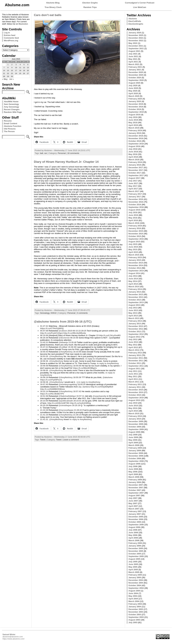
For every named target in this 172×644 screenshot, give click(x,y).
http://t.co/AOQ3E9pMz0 (102, 387)
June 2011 (133, 374)
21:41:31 (44, 419)
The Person (9, 131)
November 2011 (136, 361)
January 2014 (135, 292)
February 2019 (135, 130)
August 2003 (134, 620)
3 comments (82, 313)
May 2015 (133, 249)
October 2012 (135, 331)
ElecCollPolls (135, 21)
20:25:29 (44, 405)
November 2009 (136, 424)
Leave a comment (71, 440)
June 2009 (133, 437)
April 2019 (133, 125)
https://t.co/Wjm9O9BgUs (85, 368)
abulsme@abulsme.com (13, 637)
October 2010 (135, 395)
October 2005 (135, 554)
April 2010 (133, 411)
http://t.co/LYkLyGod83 (110, 335)
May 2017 (133, 186)
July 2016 (133, 212)
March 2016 (134, 223)
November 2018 (136, 138)
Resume (8, 121)
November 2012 (136, 329)
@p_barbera (84, 387)
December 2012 (136, 326)
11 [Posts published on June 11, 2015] (20, 68)
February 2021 (135, 67)
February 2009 (135, 448)
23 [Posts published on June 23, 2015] (12, 73)
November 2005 (136, 551)
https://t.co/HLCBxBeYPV (52, 394)
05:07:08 (44, 331)
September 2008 (136, 461)
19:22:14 (44, 391)
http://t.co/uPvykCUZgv (51, 333)
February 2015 (135, 257)
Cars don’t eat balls (48, 15)
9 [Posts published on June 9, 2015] (12, 68)
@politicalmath (66, 401)
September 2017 (136, 175)
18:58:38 (44, 382)
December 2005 (136, 548)
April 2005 (133, 570)
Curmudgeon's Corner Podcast (140, 3)
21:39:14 (77, 415)
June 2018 (133, 152)
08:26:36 (44, 338)
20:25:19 (76, 405)
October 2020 (135, 78)
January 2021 (135, 70)
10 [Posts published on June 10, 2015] (16, 68)
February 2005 (135, 575)
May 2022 (133, 43)
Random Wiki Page (13, 112)
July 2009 (133, 435)
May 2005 (133, 567)
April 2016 (133, 220)
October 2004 (135, 585)
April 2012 (133, 347)
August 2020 (134, 83)
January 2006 (135, 546)
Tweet (43, 440)
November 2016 (136, 202)
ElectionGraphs (136, 24)
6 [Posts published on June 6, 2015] (28, 65)
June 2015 (133, 247)
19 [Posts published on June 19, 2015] (24, 70)
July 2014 (133, 276)
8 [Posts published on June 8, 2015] (8, 68)
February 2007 (135, 511)
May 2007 (133, 503)
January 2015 (135, 260)
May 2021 (133, 59)
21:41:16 (44, 415)
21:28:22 (78, 410)
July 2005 (133, 562)
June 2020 (133, 88)
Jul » (11, 79)
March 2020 (134, 96)
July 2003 (133, 622)
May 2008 (133, 472)
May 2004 (133, 596)
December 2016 (136, 199)
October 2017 (135, 173)
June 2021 (133, 56)
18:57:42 (77, 391)
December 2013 (136, 294)
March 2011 (134, 382)
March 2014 (134, 287)
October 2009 (135, 427)
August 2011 (134, 369)
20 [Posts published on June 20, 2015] (28, 70)
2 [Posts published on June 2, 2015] (12, 65)
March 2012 (134, 350)
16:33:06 (77, 352)
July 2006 (133, 530)
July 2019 (133, 117)
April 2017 (133, 189)
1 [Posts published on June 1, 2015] (8, 65)
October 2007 (135, 490)
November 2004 (136, 583)
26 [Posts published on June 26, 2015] (24, 73)
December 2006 (136, 517)
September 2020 (136, 80)
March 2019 (134, 128)
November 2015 (136, 234)
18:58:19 (44, 377)
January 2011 (135, 387)
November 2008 (136, 456)
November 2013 (136, 297)
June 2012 (133, 342)
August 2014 (134, 273)
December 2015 (136, 231)
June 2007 (133, 501)
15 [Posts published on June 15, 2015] (8, 70)
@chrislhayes (65, 405)
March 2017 (134, 191)
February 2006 (135, 543)
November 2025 (136, 35)
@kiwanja (63, 342)
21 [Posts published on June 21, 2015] (4, 73)
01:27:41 (44, 326)
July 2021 (133, 54)
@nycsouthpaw (66, 410)
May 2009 (133, 440)
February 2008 (135, 480)
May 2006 (133, 535)
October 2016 (135, 205)
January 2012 (135, 355)
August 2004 (134, 591)
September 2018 (136, 144)
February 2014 (135, 289)
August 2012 (134, 337)
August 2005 (134, 559)
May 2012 (133, 345)
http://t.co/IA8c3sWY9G (58, 403)
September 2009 (136, 429)
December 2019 (136, 104)
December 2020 (136, 72)
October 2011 (135, 363)
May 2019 (133, 123)
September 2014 (136, 271)
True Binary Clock (53, 7)
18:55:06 (77, 366)
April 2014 (133, 284)
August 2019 (134, 115)
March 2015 (134, 255)
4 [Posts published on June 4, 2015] (20, 65)
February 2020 (135, 99)
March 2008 (134, 477)
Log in (7, 33)
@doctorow (64, 338)
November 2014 (136, 265)
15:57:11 (80, 396)
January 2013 (135, 324)
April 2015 (133, 252)
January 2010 (135, 419)
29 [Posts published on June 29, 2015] (8, 76)
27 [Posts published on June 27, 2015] (28, 73)
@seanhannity (99, 396)
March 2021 (134, 64)
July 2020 (133, 85)
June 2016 (133, 215)
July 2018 (133, 149)
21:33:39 (44, 410)
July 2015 (133, 244)
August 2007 (134, 495)
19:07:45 (44, 384)
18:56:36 (44, 361)
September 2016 (136, 207)
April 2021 (133, 62)
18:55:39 (77, 377)
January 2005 (135, 577)
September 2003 (136, 617)
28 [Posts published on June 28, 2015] (4, 76)
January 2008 (135, 482)
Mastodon (23, 24)
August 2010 (134, 400)
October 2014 (135, 268)
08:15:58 (74, 338)
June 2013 (133, 310)
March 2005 (134, 572)
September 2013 (136, 302)
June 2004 (133, 593)
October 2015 (135, 236)
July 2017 (133, 181)
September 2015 (136, 239)
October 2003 (135, 615)
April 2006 (133, 538)
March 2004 (134, 601)
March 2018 (134, 160)
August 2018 (134, 146)
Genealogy (45, 313)
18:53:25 (44, 356)
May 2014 (133, 281)
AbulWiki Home (11, 102)
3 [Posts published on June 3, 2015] (16, 65)
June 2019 (133, 120)
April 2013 (133, 316)
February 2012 (135, 353)
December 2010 (136, 390)
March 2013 (134, 318)
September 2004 (136, 588)
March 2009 (134, 445)
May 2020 (133, 91)
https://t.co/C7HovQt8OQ (52, 328)
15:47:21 (44, 347)
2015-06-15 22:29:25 (77, 331)
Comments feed (11, 38)
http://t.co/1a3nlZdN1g (80, 403)
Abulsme (133, 19)
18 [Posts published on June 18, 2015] (20, 70)
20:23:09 (44, 401)
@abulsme (108, 377)
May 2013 (133, 313)
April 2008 (133, 474)
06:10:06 (44, 335)
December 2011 (136, 358)
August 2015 (134, 242)
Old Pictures (10, 129)
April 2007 (133, 506)
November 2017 (136, 170)
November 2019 (136, 107)
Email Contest (10, 123)
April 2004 (133, 599)
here (88, 290)
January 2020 (135, 101)
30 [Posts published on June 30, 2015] (12, 76)
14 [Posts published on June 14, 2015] (4, 70)
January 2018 (135, 165)
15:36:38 (72, 347)
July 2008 (133, 466)
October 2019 (135, 109)
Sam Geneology (11, 104)
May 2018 (133, 154)
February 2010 (135, 416)
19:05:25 (81, 384)
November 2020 (136, 75)
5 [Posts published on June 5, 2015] (24, 65)
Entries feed (10, 35)
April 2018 (133, 157)
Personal (62, 153)
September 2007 (136, 493)
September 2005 (136, 556)
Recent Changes (12, 109)
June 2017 (133, 183)
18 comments (73, 153)
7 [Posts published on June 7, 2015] (4, 68)
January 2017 (135, 197)
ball (42, 153)
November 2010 (136, 392)
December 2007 (136, 485)
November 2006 (136, 519)
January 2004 (135, 607)
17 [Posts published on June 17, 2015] (16, 70)
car (46, 153)
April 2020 (133, 93)
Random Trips (90, 7)
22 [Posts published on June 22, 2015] (8, 73)
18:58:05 (44, 370)
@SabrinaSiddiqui (67, 396)
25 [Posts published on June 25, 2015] (20, 73)
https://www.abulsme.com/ (13, 639)
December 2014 (136, 263)
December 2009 (136, 421)
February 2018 (135, 162)
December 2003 (136, 609)
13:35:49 (72, 342)
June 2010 (133, 406)
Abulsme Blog (53, 3)
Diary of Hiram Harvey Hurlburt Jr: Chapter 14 (66, 162)
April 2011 (133, 379)
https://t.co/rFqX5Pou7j (51, 380)
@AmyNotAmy (66, 352)
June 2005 (133, 564)
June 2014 (133, 279)
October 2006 (135, 522)
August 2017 (134, 178)
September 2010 (136, 398)
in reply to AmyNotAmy (96, 359)
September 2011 (136, 366)
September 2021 (136, 48)
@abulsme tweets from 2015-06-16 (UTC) (63, 322)
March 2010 (134, 413)
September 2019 (136, 112)
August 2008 (134, 464)
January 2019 (135, 133)
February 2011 (135, 384)
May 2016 (133, 218)
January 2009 (135, 451)
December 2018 (136, 136)
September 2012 (136, 334)
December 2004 (136, 580)
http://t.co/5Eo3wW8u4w (75, 333)
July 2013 (133, 308)
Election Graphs (90, 3)
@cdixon (63, 331)
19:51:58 (44, 396)
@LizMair (63, 347)
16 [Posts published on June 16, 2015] (12, 70)
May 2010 (133, 408)
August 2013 (134, 305)
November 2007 (136, 488)
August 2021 (134, 51)
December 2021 (136, 46)
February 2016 (135, 226)
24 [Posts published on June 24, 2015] (16, 73)
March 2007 (134, 509)
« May (5, 79)
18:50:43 (44, 352)
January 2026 (135, 33)
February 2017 (135, 194)
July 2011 (133, 371)
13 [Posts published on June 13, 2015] (28, 68)
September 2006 (136, 525)
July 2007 (133, 498)
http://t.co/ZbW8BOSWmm (52, 389)
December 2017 (136, 167)
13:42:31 (44, 342)
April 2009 (133, 443)
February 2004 (135, 604)
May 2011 (133, 376)
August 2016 (134, 210)
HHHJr (53, 313)
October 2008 (135, 458)
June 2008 (133, 469)
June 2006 (133, 533)
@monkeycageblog (68, 384)
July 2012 (133, 339)
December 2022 (136, 38)
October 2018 (135, 141)
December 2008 (136, 453)
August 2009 (134, 432)
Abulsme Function (13, 126)
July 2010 (133, 403)
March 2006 (134, 540)
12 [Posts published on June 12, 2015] (24, 68)
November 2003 (136, 612)
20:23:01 (78, 401)
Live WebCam (140, 7)
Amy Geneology (11, 107)
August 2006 (134, 527)
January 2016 (135, 228)
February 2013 (135, 321)
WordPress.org (11, 41)
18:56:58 (44, 366)
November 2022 (136, 41)
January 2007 (135, 514)
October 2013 (135, 300)
